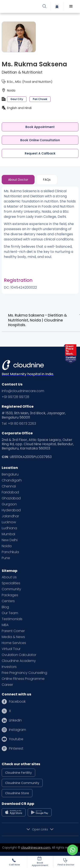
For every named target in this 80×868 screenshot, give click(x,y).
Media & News (13, 637)
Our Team (10, 613)
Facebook (17, 702)
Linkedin (15, 720)
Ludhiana (9, 528)
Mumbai (8, 534)
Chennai (9, 486)
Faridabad (10, 492)
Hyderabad (11, 510)
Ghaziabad (11, 498)
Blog (5, 607)
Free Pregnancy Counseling (24, 673)
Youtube (16, 739)
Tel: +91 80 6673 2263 (19, 424)
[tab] (18, 180)
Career (7, 685)
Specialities (11, 583)
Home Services (14, 643)
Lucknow (9, 522)
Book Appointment (40, 127)
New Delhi (10, 540)
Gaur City (17, 99)
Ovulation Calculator (19, 655)
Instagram (17, 730)
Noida (7, 546)
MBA (5, 625)
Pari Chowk (40, 99)
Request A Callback (40, 153)
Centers (8, 601)
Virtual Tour (11, 649)
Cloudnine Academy (19, 661)
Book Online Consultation (40, 140)
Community (11, 589)
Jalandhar (10, 516)
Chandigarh (12, 480)
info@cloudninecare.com (23, 391)
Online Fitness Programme (23, 679)
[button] (71, 6)
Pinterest (16, 749)
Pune (6, 558)
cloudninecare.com (36, 848)
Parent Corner (13, 631)
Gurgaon (9, 504)
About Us (9, 577)
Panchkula (10, 552)
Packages (10, 595)
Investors (9, 667)
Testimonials (12, 619)
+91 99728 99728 (15, 397)
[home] (22, 6)
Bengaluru (10, 474)
